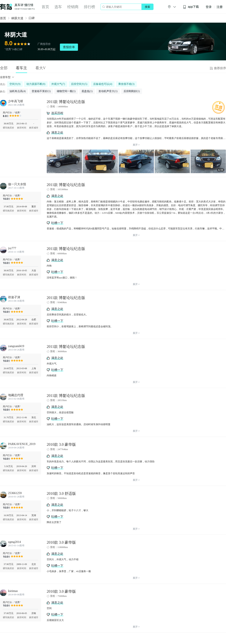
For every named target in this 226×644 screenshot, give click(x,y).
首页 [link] (3, 18)
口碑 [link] (32, 18)
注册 (220, 7)
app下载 (191, 7)
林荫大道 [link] (17, 18)
